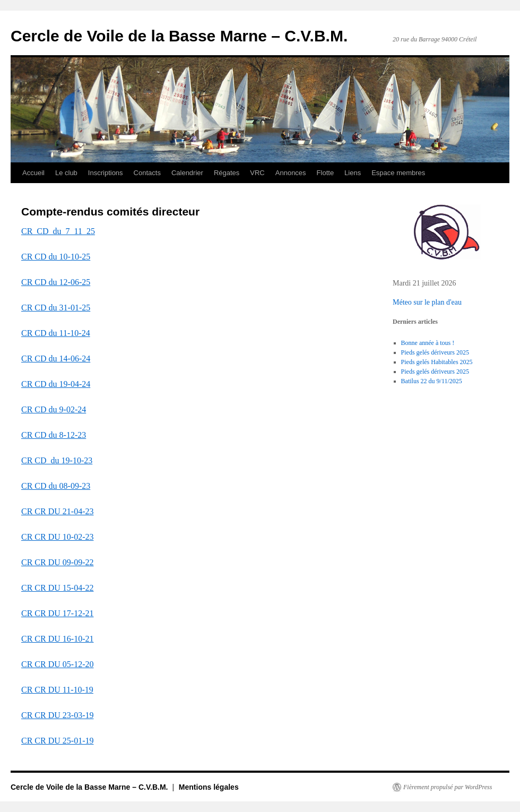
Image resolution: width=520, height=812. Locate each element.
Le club (66, 173)
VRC (257, 173)
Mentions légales (209, 787)
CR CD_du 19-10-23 (57, 460)
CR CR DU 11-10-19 (57, 690)
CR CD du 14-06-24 (56, 359)
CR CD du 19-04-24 (56, 384)
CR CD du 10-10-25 (56, 257)
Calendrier (187, 173)
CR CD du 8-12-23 (54, 435)
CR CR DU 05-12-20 (57, 664)
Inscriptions (106, 173)
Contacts (147, 173)
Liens (353, 173)
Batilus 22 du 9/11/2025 (432, 381)
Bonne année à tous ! (428, 343)
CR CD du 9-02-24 (54, 409)
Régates (227, 173)
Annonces (291, 173)
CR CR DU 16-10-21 (57, 639)
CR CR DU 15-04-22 (57, 588)
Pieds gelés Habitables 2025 (437, 362)
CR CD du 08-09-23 (56, 486)
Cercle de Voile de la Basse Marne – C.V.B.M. (179, 36)
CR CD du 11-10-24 (56, 333)
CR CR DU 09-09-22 (57, 562)
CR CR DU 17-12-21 (57, 613)
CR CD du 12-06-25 (56, 282)
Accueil (33, 173)
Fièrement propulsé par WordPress (448, 787)
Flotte (326, 173)
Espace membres (398, 173)
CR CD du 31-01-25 (56, 308)
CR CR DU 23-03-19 (57, 715)
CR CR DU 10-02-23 (57, 537)
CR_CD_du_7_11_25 (58, 231)
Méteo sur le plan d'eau (427, 302)
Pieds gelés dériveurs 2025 (435, 352)
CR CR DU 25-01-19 (57, 741)
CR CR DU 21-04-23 (57, 511)
